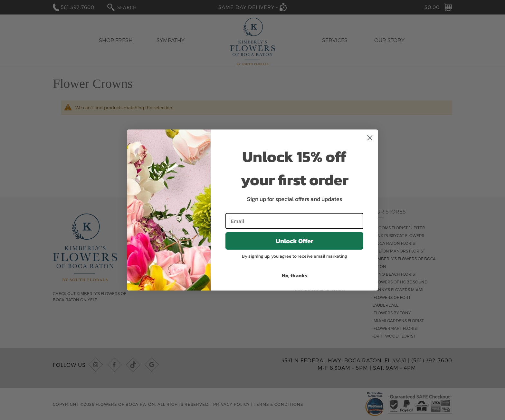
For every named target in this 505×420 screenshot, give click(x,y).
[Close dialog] (370, 138)
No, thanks (295, 275)
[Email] (294, 221)
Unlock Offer (295, 241)
